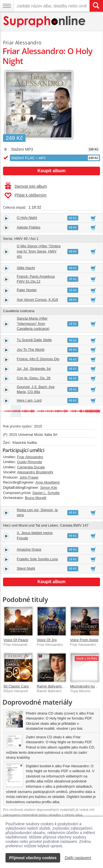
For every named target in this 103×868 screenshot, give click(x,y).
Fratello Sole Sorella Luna (37, 559)
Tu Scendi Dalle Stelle (34, 340)
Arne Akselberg (48, 482)
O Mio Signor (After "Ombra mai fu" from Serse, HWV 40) (39, 251)
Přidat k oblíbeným (25, 196)
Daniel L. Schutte (46, 493)
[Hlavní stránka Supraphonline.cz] (45, 22)
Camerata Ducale (31, 467)
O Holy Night (27, 218)
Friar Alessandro (22, 43)
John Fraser (29, 477)
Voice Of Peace (16, 640)
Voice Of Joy (47, 640)
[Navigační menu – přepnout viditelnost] (7, 6)
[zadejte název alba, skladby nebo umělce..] (52, 6)
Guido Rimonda (29, 462)
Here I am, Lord (29, 400)
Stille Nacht (26, 268)
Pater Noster (27, 290)
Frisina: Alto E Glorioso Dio (38, 359)
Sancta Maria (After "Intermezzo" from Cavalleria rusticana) (33, 323)
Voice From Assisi (84, 640)
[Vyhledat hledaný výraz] (96, 6)
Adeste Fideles (29, 227)
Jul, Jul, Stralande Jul (34, 369)
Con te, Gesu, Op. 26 (34, 378)
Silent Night (26, 568)
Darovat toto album (26, 186)
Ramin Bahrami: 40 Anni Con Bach (64, 686)
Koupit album (51, 171)
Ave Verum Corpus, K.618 (37, 300)
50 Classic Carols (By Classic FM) (30, 686)
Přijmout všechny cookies (33, 858)
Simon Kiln (49, 488)
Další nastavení (78, 858)
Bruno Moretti (35, 498)
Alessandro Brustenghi (35, 472)
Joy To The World (30, 350)
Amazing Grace (29, 549)
